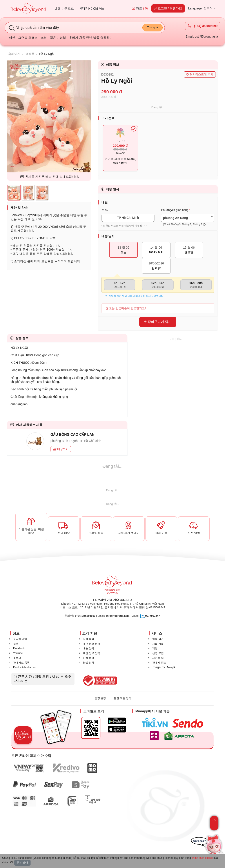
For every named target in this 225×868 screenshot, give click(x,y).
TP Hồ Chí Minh (93, 9)
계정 (155, 648)
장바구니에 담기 (158, 322)
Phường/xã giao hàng (175, 210)
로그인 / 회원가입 (168, 8)
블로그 (17, 658)
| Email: (90, 616)
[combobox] (188, 218)
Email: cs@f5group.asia (202, 36)
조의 (44, 38)
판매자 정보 (159, 663)
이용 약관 (158, 639)
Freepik (171, 667)
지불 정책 (88, 639)
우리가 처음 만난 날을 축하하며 (91, 38)
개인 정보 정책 (92, 644)
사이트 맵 (158, 658)
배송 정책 (88, 648)
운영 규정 (100, 698)
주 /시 (105, 210)
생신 (12, 38)
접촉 (16, 644)
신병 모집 (158, 653)
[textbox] (188, 221)
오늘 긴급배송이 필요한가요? (126, 308)
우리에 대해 (20, 639)
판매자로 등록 (21, 663)
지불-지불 (158, 644)
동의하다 (22, 863)
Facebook (19, 648)
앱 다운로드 (64, 9)
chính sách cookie (202, 858)
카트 (140, 8)
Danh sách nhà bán (25, 667)
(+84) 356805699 (203, 26)
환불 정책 (88, 663)
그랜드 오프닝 (28, 38)
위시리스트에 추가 (200, 74)
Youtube (18, 653)
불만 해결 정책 (122, 698)
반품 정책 (88, 658)
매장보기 (61, 449)
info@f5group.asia (118, 616)
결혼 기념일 (58, 38)
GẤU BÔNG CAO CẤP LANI (73, 435)
